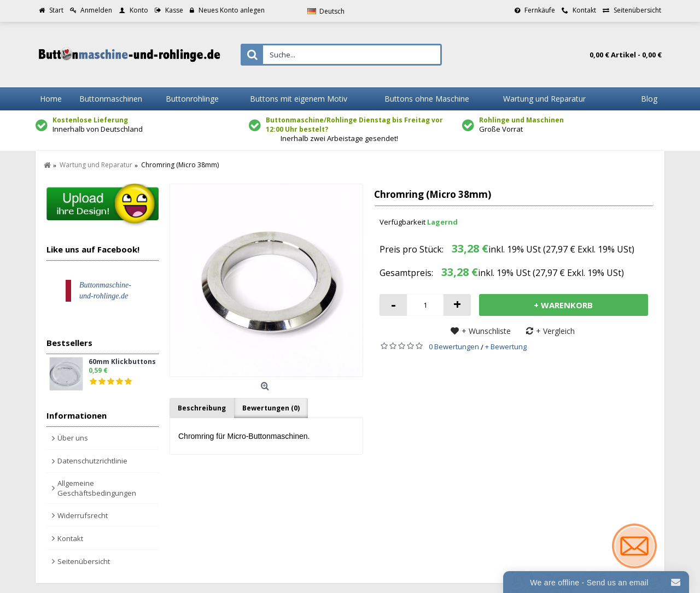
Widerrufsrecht (83, 515)
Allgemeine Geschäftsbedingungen (97, 488)
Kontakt (70, 538)
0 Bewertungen (454, 347)
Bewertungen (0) (271, 408)
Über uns (73, 438)
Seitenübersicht (84, 561)
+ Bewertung (506, 347)
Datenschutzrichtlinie (92, 461)
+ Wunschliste (486, 331)
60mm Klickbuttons (122, 362)
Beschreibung (202, 408)
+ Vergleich (555, 331)
